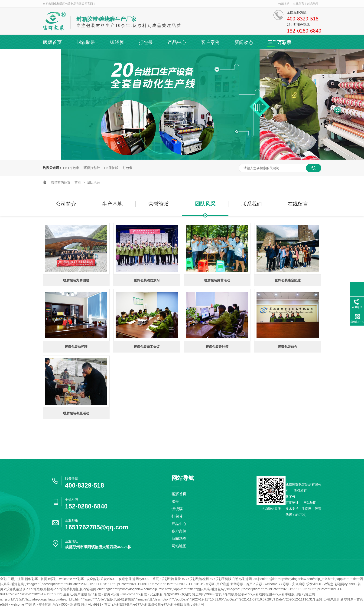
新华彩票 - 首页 (36, 579)
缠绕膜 (117, 42)
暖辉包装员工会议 (147, 347)
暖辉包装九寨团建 (76, 280)
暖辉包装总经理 (76, 347)
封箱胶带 (86, 42)
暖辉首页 (52, 42)
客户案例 (210, 42)
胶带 (175, 501)
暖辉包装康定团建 (288, 280)
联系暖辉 (52, 56)
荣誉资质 (159, 204)
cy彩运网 (245, 579)
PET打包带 (71, 168)
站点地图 (313, 4)
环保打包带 (92, 168)
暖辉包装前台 (288, 347)
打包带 (146, 42)
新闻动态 (244, 42)
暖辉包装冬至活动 (76, 413)
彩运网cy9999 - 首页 (144, 579)
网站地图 (179, 546)
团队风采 (93, 182)
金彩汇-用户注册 (12, 579)
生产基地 (112, 204)
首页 (78, 182)
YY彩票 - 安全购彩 (86, 579)
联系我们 (252, 204)
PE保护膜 (111, 168)
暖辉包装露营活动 (217, 280)
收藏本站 (284, 4)
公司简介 (66, 204)
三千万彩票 (279, 42)
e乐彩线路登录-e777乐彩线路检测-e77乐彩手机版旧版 (199, 579)
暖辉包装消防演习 (147, 280)
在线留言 (299, 4)
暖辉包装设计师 (217, 347)
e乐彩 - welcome (60, 579)
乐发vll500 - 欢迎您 (114, 579)
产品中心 (177, 42)
